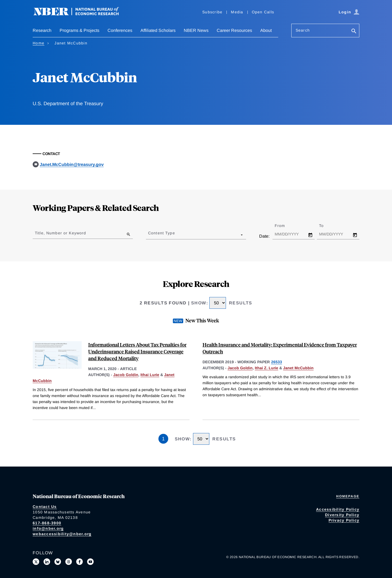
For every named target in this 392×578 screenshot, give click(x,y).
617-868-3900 (47, 523)
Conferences (120, 30)
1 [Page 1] (163, 439)
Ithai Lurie (150, 375)
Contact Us (45, 507)
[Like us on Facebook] (79, 562)
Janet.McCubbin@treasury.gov (72, 164)
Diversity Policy (342, 515)
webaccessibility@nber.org (62, 534)
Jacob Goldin (126, 375)
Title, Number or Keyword (60, 233)
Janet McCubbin (298, 368)
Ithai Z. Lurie (267, 368)
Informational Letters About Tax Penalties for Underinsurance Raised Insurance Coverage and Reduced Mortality (137, 351)
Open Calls (263, 12)
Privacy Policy (344, 520)
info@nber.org (48, 528)
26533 (277, 362)
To (326, 226)
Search (303, 30)
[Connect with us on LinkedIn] (47, 562)
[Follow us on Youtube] (90, 562)
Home (39, 43)
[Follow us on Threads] (69, 562)
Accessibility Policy (338, 509)
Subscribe (212, 12)
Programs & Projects (79, 30)
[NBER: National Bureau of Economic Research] (81, 14)
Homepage (348, 496)
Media (237, 12)
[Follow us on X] (36, 562)
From (285, 226)
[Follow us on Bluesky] (58, 562)
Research (42, 30)
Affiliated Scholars (158, 30)
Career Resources (234, 30)
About (266, 30)
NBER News (196, 30)
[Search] (354, 31)
